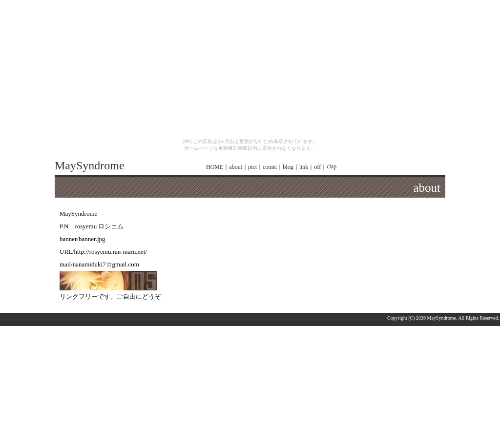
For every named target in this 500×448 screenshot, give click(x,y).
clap (332, 166)
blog (288, 167)
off (317, 167)
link (304, 167)
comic (270, 167)
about (236, 167)
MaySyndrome (90, 165)
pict (252, 167)
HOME (215, 167)
